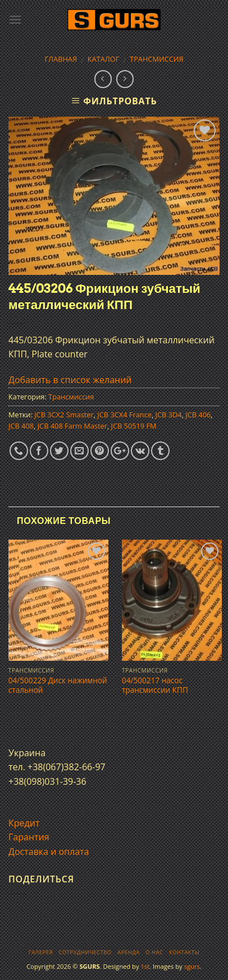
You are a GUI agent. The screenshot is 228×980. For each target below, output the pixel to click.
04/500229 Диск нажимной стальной (58, 685)
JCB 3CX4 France (124, 415)
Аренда (128, 952)
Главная (61, 59)
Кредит (24, 823)
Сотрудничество (85, 952)
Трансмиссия (157, 59)
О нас (154, 952)
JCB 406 (198, 415)
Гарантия (29, 837)
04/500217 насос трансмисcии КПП (155, 685)
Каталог (104, 59)
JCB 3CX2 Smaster (64, 415)
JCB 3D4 (169, 415)
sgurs (192, 966)
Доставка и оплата (49, 852)
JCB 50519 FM (134, 426)
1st (145, 966)
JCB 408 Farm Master (72, 426)
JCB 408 (21, 426)
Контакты (184, 952)
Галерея (41, 952)
